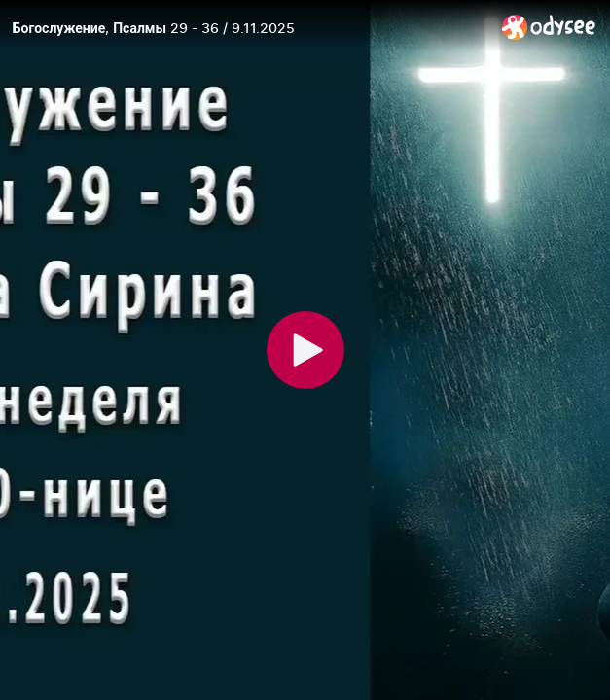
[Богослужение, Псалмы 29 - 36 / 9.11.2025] (250, 28)
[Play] (305, 350)
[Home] (549, 27)
